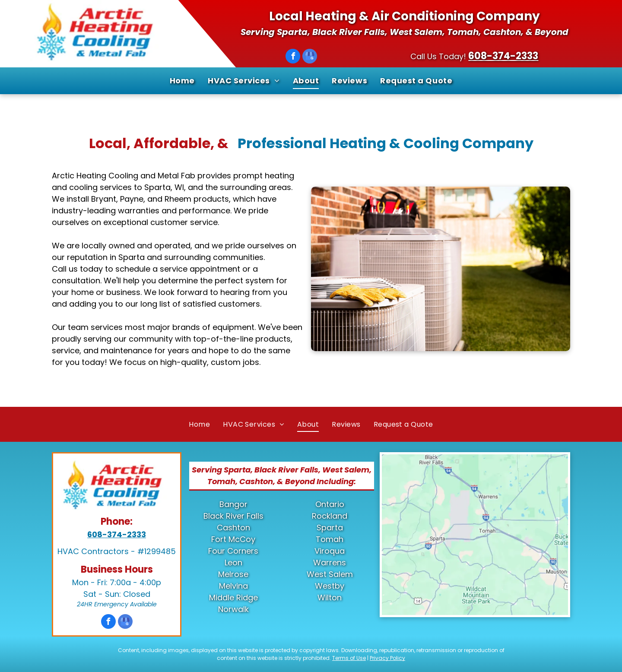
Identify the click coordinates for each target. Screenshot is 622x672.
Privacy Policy (387, 658)
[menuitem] (182, 81)
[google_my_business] (310, 57)
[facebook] (293, 57)
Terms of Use (349, 658)
